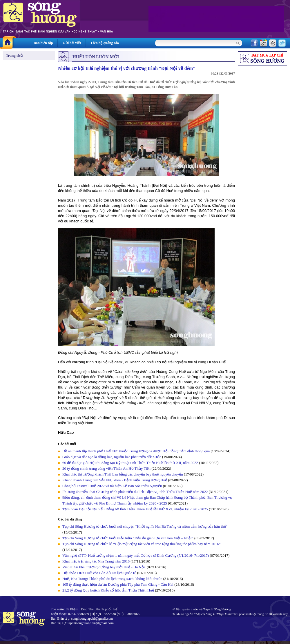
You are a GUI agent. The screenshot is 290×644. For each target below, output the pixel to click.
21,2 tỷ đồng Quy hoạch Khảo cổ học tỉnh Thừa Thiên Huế (108, 590)
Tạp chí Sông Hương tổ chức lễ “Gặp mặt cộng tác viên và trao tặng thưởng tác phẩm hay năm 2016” (142, 544)
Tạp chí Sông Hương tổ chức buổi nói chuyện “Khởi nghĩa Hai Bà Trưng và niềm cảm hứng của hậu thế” (145, 526)
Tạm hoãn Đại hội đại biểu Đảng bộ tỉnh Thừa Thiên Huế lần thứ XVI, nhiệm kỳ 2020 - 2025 (135, 509)
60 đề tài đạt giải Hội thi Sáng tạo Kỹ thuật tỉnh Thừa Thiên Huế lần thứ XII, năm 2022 (131, 463)
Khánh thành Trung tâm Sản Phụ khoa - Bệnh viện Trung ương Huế (115, 480)
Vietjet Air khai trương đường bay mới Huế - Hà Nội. (104, 567)
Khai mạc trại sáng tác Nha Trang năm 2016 (96, 561)
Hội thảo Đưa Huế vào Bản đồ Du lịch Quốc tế (99, 573)
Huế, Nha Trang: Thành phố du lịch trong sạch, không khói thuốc (112, 579)
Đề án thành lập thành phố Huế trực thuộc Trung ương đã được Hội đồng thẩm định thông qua (136, 451)
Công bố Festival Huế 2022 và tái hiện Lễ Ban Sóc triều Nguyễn (112, 486)
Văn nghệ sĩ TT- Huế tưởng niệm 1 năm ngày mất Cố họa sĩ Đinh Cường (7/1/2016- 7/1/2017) (136, 555)
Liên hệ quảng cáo (105, 43)
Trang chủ (14, 56)
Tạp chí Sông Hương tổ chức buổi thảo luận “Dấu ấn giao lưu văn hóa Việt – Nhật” (128, 538)
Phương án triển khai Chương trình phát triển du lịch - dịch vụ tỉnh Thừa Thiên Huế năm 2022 (135, 492)
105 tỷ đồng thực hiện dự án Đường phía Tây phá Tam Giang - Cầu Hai (118, 584)
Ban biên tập (43, 43)
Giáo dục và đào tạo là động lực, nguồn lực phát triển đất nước (112, 457)
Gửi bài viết (72, 43)
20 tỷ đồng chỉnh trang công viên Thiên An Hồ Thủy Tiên (106, 468)
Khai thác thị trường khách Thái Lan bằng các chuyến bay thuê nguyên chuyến (123, 474)
